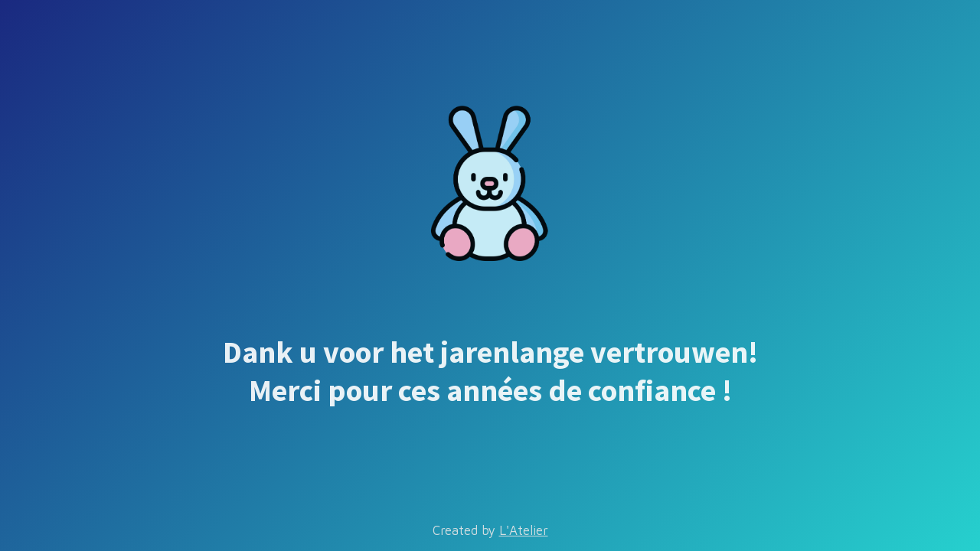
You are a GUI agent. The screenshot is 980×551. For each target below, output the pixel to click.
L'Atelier (524, 530)
